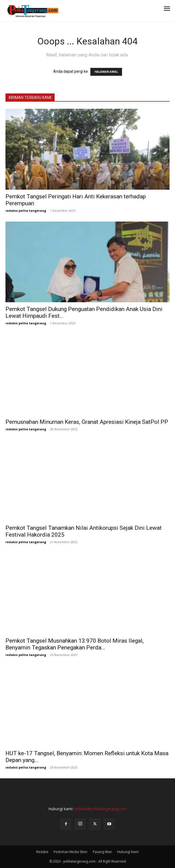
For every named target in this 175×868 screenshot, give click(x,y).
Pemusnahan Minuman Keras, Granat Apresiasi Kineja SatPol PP (87, 422)
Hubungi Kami (128, 852)
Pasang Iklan (102, 852)
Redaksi (42, 852)
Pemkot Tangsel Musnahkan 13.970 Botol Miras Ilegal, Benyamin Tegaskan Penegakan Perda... (75, 644)
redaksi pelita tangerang (26, 211)
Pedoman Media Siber (71, 852)
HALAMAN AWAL (106, 72)
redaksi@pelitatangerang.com (100, 809)
